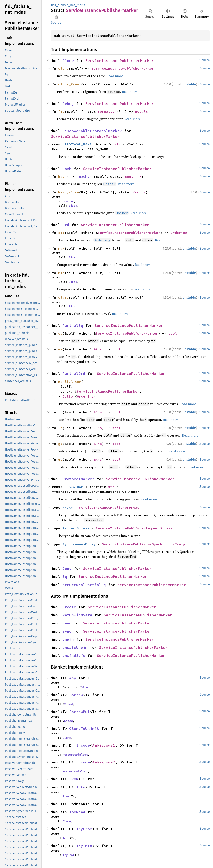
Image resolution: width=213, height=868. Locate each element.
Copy (67, 568)
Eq (65, 577)
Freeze (69, 607)
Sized (73, 206)
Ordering (179, 233)
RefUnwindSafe (77, 615)
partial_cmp (70, 381)
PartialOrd (74, 374)
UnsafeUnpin (75, 647)
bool (173, 333)
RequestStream (76, 528)
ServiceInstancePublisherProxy (109, 507)
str (118, 144)
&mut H (139, 192)
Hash (67, 169)
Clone (68, 61)
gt (60, 444)
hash (62, 176)
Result (141, 111)
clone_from (69, 84)
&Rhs (98, 349)
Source (56, 23)
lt (60, 412)
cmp (61, 233)
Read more (115, 76)
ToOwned (77, 812)
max (61, 248)
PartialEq (73, 326)
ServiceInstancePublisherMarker (120, 61)
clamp (63, 297)
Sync (67, 631)
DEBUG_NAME (75, 487)
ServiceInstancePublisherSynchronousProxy (144, 544)
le (60, 428)
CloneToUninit (84, 728)
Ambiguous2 (104, 762)
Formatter (107, 111)
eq (60, 333)
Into (81, 787)
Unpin (68, 639)
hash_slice (69, 192)
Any (73, 678)
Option (69, 396)
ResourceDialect (75, 755)
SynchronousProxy (79, 544)
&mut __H (133, 176)
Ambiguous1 (104, 745)
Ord (66, 225)
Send (67, 623)
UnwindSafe (74, 656)
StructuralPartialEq (84, 585)
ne (60, 349)
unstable (189, 84)
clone (63, 68)
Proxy (68, 507)
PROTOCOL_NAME (78, 144)
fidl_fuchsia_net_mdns (68, 5)
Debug (68, 104)
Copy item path (56, 17)
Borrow (76, 695)
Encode (83, 745)
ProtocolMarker (78, 479)
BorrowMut (80, 712)
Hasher (85, 176)
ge (60, 459)
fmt (61, 111)
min (61, 273)
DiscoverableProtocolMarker (92, 131)
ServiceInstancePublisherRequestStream (134, 528)
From (74, 779)
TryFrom (84, 829)
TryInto (84, 846)
